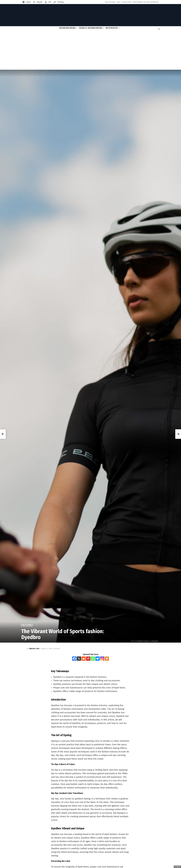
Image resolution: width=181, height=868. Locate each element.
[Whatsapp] (93, 659)
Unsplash (155, 641)
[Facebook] (74, 659)
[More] (107, 659)
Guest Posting (110, 2)
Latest (28, 2)
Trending (60, 2)
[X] (79, 659)
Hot (50, 2)
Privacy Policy (127, 2)
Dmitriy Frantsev (143, 641)
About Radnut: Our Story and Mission (146, 2)
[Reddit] (84, 659)
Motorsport (112, 28)
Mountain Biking (68, 28)
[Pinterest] (88, 659)
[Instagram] (102, 659)
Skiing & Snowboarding (91, 28)
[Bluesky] (98, 659)
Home (119, 2)
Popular (39, 2)
